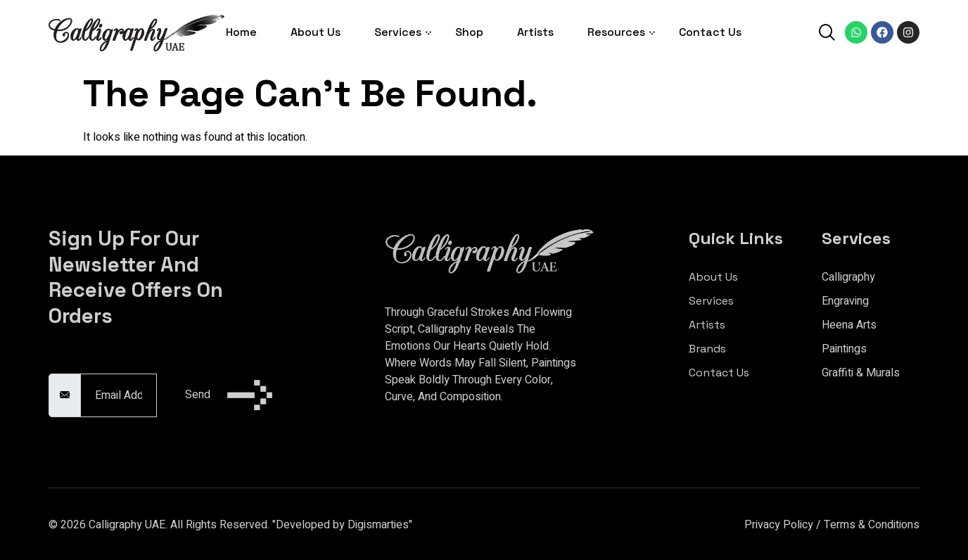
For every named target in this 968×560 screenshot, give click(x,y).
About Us (316, 32)
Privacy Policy (779, 525)
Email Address (84, 366)
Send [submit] (229, 395)
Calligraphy (848, 277)
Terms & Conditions (872, 525)
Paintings (844, 349)
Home (241, 32)
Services (398, 32)
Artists (535, 32)
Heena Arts (849, 325)
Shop (469, 32)
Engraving (845, 301)
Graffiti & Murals (861, 373)
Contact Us (710, 32)
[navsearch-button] (827, 34)
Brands (707, 349)
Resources (616, 32)
